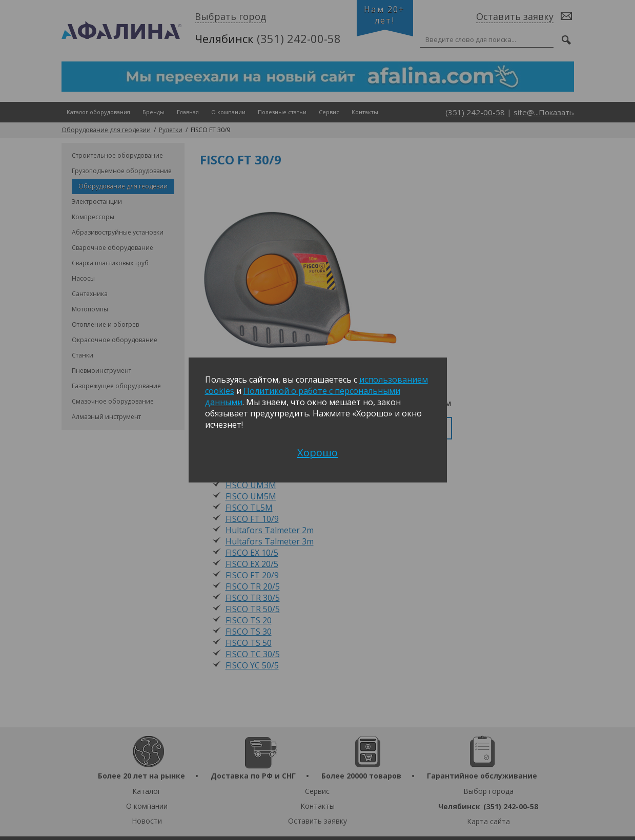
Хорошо (317, 453)
